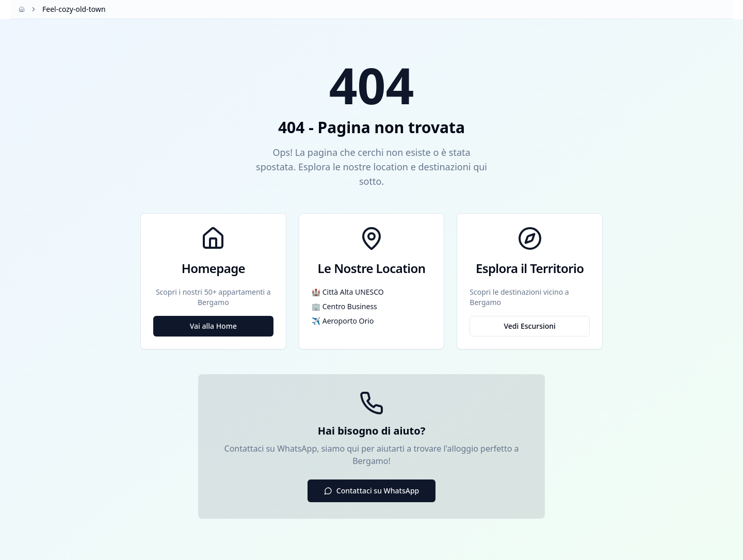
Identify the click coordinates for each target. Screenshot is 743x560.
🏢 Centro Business (344, 306)
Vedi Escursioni (529, 326)
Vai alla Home (213, 326)
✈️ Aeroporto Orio (343, 321)
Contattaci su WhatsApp (372, 491)
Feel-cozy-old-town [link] (74, 9)
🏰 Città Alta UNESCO (348, 292)
